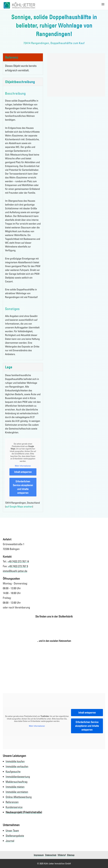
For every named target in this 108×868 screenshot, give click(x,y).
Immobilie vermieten (17, 792)
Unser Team (12, 831)
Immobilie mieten (15, 787)
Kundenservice (14, 807)
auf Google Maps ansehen (19, 507)
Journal (10, 841)
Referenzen (12, 802)
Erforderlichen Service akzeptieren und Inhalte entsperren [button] (23, 487)
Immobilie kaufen (15, 761)
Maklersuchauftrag (17, 782)
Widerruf (62, 855)
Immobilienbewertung (18, 777)
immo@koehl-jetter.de (15, 571)
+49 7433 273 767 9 (18, 566)
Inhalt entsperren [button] (23, 472)
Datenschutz (51, 855)
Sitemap (71, 855)
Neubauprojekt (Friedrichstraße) (24, 812)
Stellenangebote (15, 836)
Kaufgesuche (13, 771)
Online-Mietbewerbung (19, 797)
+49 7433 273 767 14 (18, 561)
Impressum (39, 855)
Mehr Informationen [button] (23, 466)
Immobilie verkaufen (17, 766)
